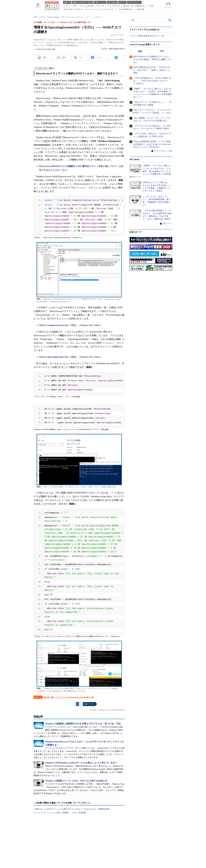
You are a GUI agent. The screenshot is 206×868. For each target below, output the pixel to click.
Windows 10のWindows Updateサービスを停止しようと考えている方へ (81, 763)
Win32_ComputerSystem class (54, 325)
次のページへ (89, 704)
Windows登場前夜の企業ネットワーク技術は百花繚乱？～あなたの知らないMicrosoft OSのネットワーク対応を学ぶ (152, 144)
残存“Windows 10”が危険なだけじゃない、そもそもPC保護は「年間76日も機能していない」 (152, 60)
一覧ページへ (167, 223)
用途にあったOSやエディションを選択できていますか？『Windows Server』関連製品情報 (72, 809)
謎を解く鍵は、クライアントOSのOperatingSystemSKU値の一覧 (69, 697)
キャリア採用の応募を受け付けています (148, 36)
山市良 (104, 49)
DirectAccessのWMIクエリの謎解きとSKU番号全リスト (68, 166)
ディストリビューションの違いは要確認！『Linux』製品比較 (61, 813)
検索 (170, 20)
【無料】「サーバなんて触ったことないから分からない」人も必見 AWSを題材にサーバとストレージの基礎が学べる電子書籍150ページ (150, 171)
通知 (64, 58)
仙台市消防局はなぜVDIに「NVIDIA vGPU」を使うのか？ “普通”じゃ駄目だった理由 (152, 70)
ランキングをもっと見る (163, 151)
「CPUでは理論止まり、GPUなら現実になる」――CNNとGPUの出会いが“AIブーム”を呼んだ (152, 81)
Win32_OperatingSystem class (54, 357)
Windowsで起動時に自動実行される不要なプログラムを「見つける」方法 (83, 724)
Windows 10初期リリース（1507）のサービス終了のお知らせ (76, 781)
